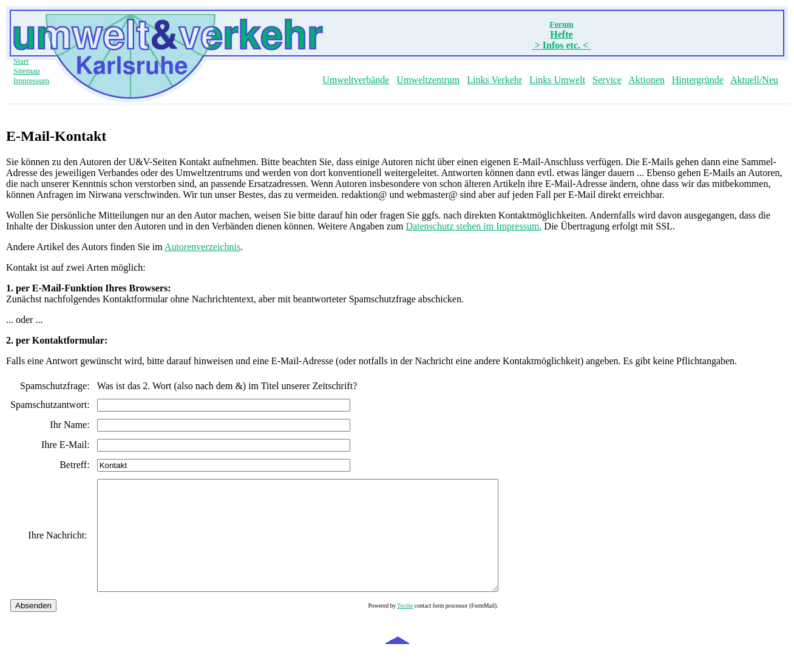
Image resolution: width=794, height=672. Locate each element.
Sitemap (27, 71)
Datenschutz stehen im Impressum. (473, 226)
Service (607, 80)
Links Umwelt (557, 80)
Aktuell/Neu (754, 80)
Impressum (31, 80)
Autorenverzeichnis (202, 247)
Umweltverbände (356, 80)
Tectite (453, 627)
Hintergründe (698, 80)
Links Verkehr (494, 80)
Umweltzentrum (428, 80)
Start (21, 61)
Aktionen (646, 80)
